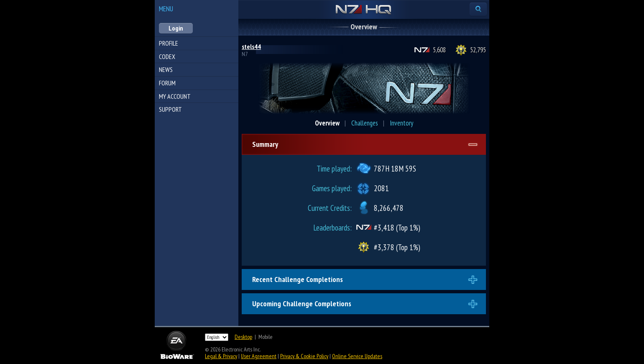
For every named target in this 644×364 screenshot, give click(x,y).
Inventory (401, 123)
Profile (169, 43)
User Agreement (259, 356)
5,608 (439, 50)
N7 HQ (364, 10)
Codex (167, 56)
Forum (167, 83)
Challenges (365, 123)
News (166, 69)
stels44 (251, 46)
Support (170, 109)
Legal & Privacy (221, 356)
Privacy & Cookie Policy (304, 356)
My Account (175, 96)
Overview (327, 123)
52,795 (478, 50)
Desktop (243, 337)
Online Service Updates (357, 356)
